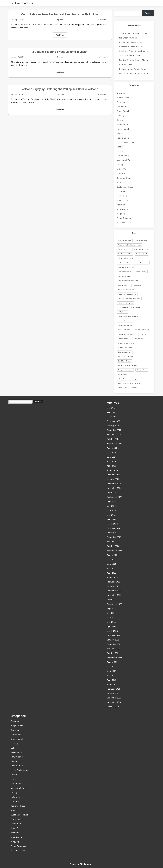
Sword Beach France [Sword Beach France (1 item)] (124, 361)
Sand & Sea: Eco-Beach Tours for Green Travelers (133, 36)
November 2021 (114, 649)
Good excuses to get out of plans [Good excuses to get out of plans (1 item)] (128, 281)
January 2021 (113, 693)
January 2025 (113, 479)
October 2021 (113, 653)
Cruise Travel (123, 111)
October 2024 (113, 493)
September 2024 (114, 497)
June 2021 (112, 671)
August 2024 (113, 502)
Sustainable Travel (125, 187)
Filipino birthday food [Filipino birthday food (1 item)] (124, 276)
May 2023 (111, 568)
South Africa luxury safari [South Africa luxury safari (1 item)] (126, 357)
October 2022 (113, 600)
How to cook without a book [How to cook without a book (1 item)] (126, 290)
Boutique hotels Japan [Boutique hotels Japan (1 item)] (141, 263)
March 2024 (112, 524)
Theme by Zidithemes (80, 864)
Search (148, 13)
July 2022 (111, 613)
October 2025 (113, 439)
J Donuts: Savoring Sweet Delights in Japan (60, 52)
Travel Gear (122, 191)
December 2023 (114, 537)
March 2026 (112, 417)
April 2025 (112, 466)
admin (62, 20)
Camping (121, 102)
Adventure (121, 93)
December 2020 (114, 698)
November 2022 (114, 595)
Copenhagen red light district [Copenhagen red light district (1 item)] (127, 267)
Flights (120, 133)
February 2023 (113, 582)
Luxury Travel (123, 156)
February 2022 (113, 635)
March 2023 (112, 577)
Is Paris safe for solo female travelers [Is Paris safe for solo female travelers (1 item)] (130, 307)
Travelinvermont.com (21, 3)
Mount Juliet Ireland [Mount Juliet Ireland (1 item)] (124, 330)
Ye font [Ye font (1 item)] (134, 388)
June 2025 (112, 457)
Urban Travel (123, 200)
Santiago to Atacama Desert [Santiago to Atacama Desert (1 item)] (127, 343)
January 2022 (113, 640)
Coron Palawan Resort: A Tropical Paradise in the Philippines (60, 14)
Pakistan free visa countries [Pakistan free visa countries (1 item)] (127, 334)
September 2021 (114, 658)
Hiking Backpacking (126, 142)
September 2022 (114, 604)
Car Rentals (122, 107)
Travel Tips (122, 196)
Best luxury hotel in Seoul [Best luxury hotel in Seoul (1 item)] (126, 258)
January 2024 (113, 533)
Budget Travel (123, 98)
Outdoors (121, 174)
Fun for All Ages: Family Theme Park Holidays (134, 62)
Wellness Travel (124, 223)
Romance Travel (124, 178)
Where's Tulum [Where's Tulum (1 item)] (123, 388)
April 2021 (112, 680)
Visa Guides (122, 209)
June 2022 (112, 618)
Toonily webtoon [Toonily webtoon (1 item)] (142, 370)
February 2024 (113, 528)
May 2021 (111, 676)
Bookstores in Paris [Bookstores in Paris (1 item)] (124, 263)
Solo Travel (122, 183)
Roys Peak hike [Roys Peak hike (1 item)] (139, 339)
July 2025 (111, 452)
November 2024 (114, 488)
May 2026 (111, 408)
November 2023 (114, 542)
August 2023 (113, 555)
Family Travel (123, 129)
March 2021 (112, 684)
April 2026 (112, 412)
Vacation (121, 205)
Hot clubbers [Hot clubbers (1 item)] (137, 285)
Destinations (123, 125)
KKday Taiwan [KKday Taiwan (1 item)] (123, 312)
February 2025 (113, 475)
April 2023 (112, 573)
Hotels (120, 147)
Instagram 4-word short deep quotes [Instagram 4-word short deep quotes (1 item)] (129, 299)
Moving (120, 165)
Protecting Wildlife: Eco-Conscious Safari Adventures (133, 45)
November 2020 (114, 702)
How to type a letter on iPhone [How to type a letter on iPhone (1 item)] (127, 294)
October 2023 (113, 546)
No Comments (103, 20)
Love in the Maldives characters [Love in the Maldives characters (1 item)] (128, 316)
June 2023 (112, 564)
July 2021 (111, 667)
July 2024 (111, 506)
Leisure (120, 151)
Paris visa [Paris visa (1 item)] (143, 334)
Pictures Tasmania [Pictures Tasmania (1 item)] (124, 339)
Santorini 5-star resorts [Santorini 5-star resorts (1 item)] (125, 348)
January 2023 (113, 586)
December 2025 (114, 430)
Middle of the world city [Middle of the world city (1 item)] (125, 325)
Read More (60, 35)
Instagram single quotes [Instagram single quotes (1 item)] (126, 303)
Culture (120, 120)
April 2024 (112, 519)
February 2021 (113, 689)
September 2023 (114, 551)
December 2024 (114, 484)
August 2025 (113, 448)
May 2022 (111, 622)
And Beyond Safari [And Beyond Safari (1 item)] (124, 250)
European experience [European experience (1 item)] (125, 272)
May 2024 (111, 515)
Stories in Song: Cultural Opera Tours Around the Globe (134, 53)
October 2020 (113, 707)
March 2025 (112, 470)
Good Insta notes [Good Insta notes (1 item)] (123, 285)
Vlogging (121, 214)
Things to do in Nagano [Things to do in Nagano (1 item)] (125, 370)
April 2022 (112, 626)
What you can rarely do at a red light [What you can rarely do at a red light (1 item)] (129, 383)
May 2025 (111, 461)
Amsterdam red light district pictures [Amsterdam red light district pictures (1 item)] (129, 245)
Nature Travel (123, 169)
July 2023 (111, 560)
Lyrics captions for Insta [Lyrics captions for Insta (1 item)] (125, 321)
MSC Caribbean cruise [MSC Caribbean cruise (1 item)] (142, 330)
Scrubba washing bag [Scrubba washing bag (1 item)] (125, 352)
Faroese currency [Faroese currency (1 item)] (141, 272)
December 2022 (114, 591)
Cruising (120, 116)
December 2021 (114, 644)
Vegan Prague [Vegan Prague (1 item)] (122, 374)
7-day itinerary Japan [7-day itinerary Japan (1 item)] (125, 241)
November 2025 (114, 435)
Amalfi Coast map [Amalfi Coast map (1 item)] (141, 241)
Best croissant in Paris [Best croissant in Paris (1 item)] (141, 250)
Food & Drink (123, 138)
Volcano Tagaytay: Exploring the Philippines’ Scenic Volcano (60, 89)
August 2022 (113, 609)
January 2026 (113, 426)
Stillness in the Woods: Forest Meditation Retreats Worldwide (134, 71)
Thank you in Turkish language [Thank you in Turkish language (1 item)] (128, 365)
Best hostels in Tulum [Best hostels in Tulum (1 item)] (125, 254)
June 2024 (112, 510)
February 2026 (113, 421)
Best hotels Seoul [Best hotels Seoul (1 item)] (141, 254)
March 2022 (112, 631)
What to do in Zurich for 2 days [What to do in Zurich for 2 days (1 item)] (127, 379)
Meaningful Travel (125, 160)
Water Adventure (124, 218)
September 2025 (114, 444)
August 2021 (113, 662)
